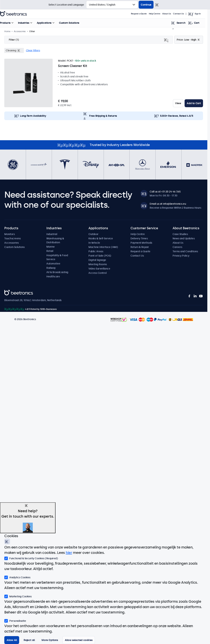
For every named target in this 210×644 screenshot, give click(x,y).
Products (10, 23)
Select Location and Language (66, 5)
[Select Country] (112, 5)
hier (69, 553)
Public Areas (96, 251)
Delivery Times (139, 238)
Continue (146, 5)
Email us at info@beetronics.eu (168, 204)
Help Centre (159, 14)
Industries (28, 23)
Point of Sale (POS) (100, 256)
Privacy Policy (181, 256)
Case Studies (180, 234)
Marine (50, 247)
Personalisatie (15, 620)
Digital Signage (97, 260)
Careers (177, 247)
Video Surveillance (99, 269)
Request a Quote (143, 14)
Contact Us (183, 14)
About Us (171, 14)
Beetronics (11, 292)
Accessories (12, 243)
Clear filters (33, 50)
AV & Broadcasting (57, 272)
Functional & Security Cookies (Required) (31, 558)
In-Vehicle (94, 243)
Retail (50, 251)
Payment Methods (141, 243)
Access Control (97, 273)
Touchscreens (12, 238)
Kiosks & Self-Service (101, 238)
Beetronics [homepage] (18, 14)
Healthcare (53, 276)
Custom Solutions (74, 23)
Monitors (9, 234)
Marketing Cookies (18, 596)
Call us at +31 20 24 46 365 (165, 192)
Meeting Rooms (98, 264)
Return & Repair (140, 247)
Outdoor (93, 234)
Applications (49, 23)
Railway (51, 268)
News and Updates (184, 238)
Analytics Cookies (17, 577)
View (178, 103)
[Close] (159, 5)
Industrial (52, 234)
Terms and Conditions (185, 251)
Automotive (53, 264)
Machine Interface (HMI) (103, 247)
